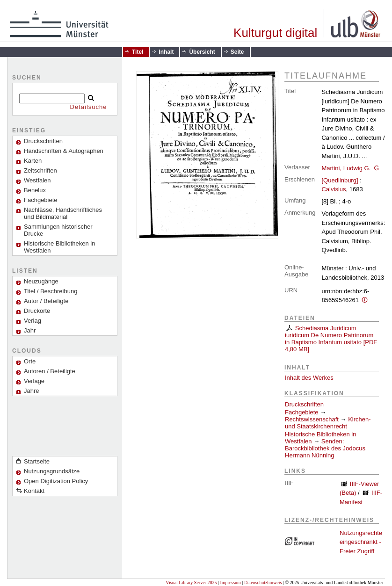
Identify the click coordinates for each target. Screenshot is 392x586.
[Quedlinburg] (340, 180)
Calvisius (334, 189)
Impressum (230, 582)
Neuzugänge (41, 281)
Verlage (34, 381)
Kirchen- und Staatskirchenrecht (328, 423)
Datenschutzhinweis (263, 582)
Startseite (37, 461)
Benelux (35, 190)
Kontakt (34, 491)
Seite (237, 52)
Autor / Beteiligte (46, 301)
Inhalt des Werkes (309, 378)
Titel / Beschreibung (51, 291)
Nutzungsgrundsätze (52, 471)
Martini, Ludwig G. (346, 168)
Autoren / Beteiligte (50, 371)
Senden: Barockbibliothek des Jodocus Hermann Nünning (325, 448)
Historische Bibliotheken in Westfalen (59, 247)
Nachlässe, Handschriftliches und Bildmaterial (63, 213)
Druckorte (37, 311)
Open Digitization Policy (56, 481)
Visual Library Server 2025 (191, 582)
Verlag (33, 321)
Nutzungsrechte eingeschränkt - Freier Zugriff (361, 542)
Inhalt (166, 52)
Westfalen (37, 180)
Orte (30, 361)
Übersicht (202, 52)
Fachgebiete (41, 200)
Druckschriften (304, 404)
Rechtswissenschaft (312, 419)
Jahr (30, 330)
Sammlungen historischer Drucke (58, 230)
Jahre (32, 391)
